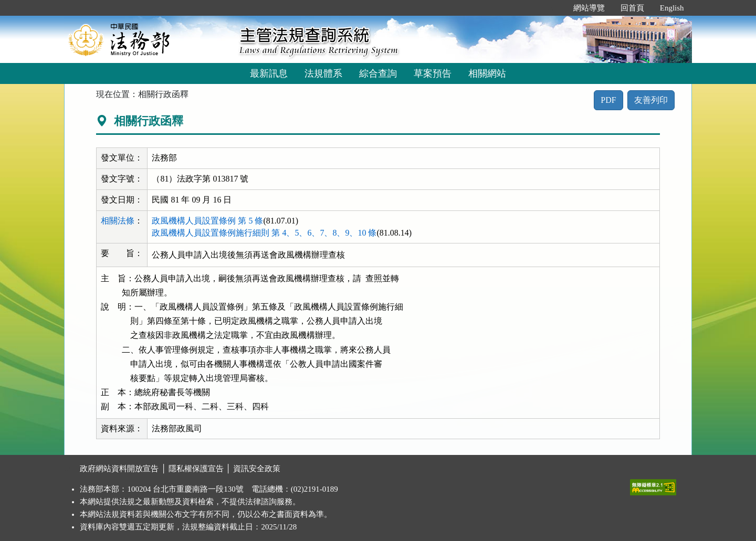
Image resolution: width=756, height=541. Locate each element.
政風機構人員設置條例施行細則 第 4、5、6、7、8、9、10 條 (264, 233)
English (672, 8)
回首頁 (632, 8)
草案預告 (433, 73)
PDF (608, 100)
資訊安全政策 (257, 469)
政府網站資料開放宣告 (119, 469)
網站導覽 (589, 8)
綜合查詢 (378, 73)
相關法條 (118, 221)
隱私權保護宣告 (196, 469)
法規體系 (323, 73)
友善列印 (651, 100)
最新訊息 (269, 73)
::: (554, 8)
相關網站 (487, 73)
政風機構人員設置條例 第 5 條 (207, 221)
